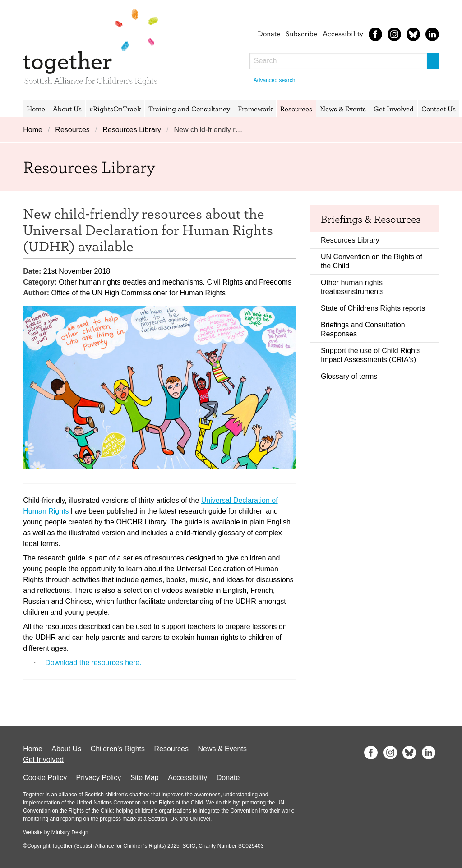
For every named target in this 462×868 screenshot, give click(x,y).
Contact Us (439, 109)
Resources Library (132, 130)
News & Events (343, 109)
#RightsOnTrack (115, 109)
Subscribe (301, 33)
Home (36, 109)
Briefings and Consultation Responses (363, 329)
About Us (67, 109)
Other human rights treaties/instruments (352, 287)
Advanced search (275, 80)
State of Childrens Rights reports (373, 308)
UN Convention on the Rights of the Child (372, 261)
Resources (296, 109)
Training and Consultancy (189, 109)
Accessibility (343, 33)
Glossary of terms (349, 376)
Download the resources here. (93, 663)
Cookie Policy (45, 778)
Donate (269, 33)
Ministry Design (70, 832)
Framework (255, 109)
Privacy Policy (99, 778)
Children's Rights (118, 749)
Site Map (145, 778)
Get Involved (394, 109)
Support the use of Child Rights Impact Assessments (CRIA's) (371, 355)
